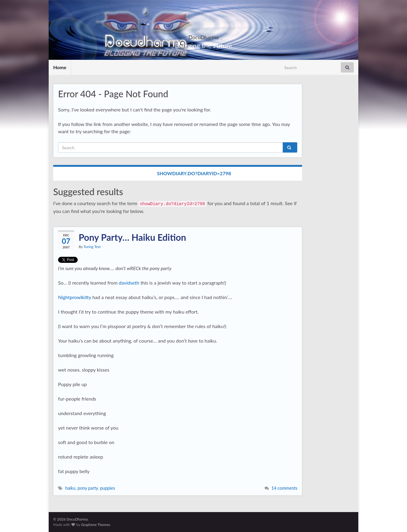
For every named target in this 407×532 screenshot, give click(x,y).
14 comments (284, 488)
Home (60, 67)
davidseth (129, 283)
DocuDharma (204, 35)
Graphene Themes (96, 525)
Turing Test (92, 247)
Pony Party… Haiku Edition (132, 237)
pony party (88, 488)
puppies (108, 488)
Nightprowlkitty (75, 297)
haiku (70, 488)
